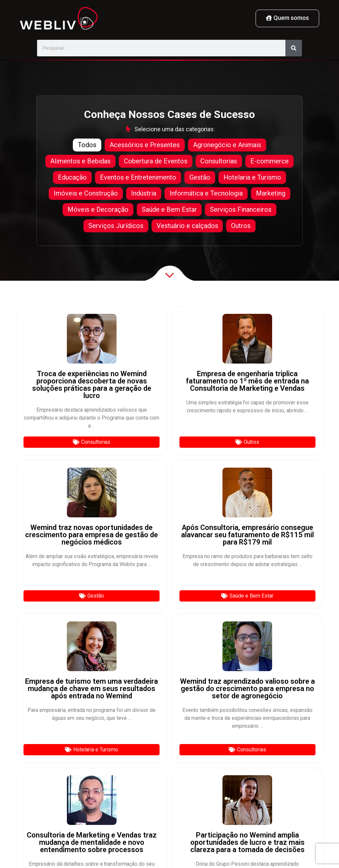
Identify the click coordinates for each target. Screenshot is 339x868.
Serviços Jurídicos (116, 227)
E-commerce (270, 161)
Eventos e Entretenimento (138, 177)
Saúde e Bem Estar (169, 210)
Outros (241, 227)
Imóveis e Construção (86, 194)
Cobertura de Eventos (156, 161)
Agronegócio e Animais (227, 144)
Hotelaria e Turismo (252, 177)
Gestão (200, 177)
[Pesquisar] (294, 48)
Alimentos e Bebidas (80, 161)
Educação (72, 177)
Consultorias (219, 161)
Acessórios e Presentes (145, 144)
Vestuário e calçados (187, 227)
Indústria (144, 194)
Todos (87, 144)
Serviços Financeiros (241, 210)
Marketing (271, 194)
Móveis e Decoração (98, 210)
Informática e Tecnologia (206, 194)
